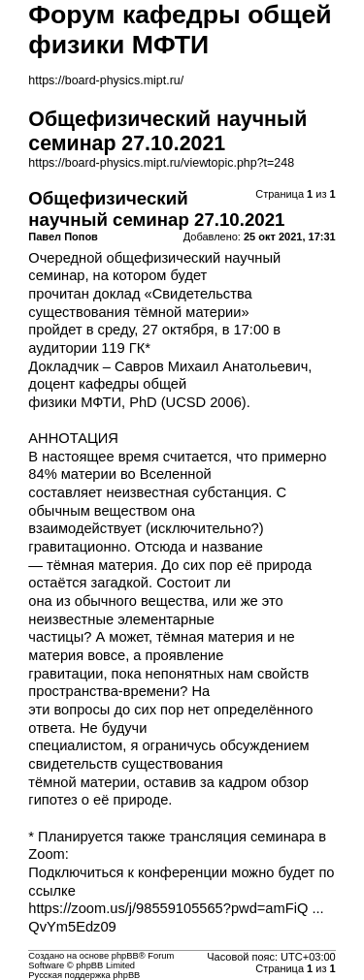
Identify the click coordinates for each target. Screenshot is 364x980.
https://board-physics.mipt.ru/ (106, 80)
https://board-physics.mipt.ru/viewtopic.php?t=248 (161, 163)
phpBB (125, 956)
